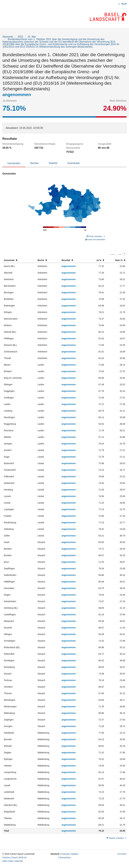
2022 (20, 37)
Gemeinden (14, 163)
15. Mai (32, 37)
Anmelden (122, 854)
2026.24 (23, 858)
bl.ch (124, 4)
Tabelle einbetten (116, 838)
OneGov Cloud (10, 858)
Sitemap (19, 861)
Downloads (74, 163)
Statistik (53, 163)
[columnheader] (19, 260)
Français (65, 854)
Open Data (8, 861)
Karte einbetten (96, 236)
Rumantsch (65, 858)
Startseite (8, 37)
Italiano (75, 854)
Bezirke (34, 163)
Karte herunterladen (95, 239)
